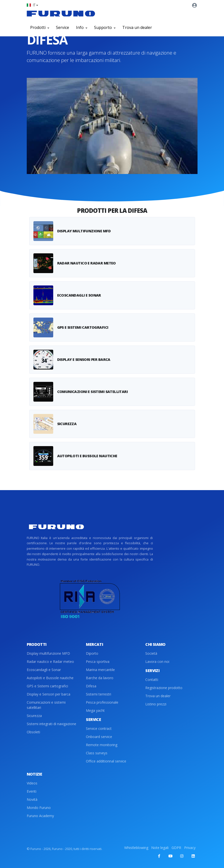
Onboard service (99, 737)
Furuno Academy (40, 816)
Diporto (92, 653)
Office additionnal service (106, 761)
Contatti (152, 680)
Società (151, 653)
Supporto (105, 27)
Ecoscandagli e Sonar (44, 670)
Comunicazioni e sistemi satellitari (46, 705)
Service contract (99, 728)
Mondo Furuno (39, 808)
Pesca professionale (102, 702)
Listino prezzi (156, 704)
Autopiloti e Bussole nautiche (50, 678)
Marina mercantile (100, 670)
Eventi (32, 791)
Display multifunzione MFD (48, 653)
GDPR (176, 848)
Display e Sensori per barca (49, 694)
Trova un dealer (137, 27)
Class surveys (97, 753)
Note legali (160, 848)
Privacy (190, 848)
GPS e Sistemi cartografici (47, 686)
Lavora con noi (157, 662)
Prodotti (40, 27)
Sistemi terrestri (99, 694)
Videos (32, 783)
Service (62, 27)
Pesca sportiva (98, 662)
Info (82, 27)
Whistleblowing (136, 848)
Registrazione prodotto (164, 688)
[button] (32, 5)
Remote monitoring (102, 745)
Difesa (91, 686)
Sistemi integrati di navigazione (51, 724)
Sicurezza (34, 716)
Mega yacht (95, 710)
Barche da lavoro (100, 678)
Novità (32, 799)
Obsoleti (33, 732)
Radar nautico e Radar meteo (50, 662)
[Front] (61, 14)
